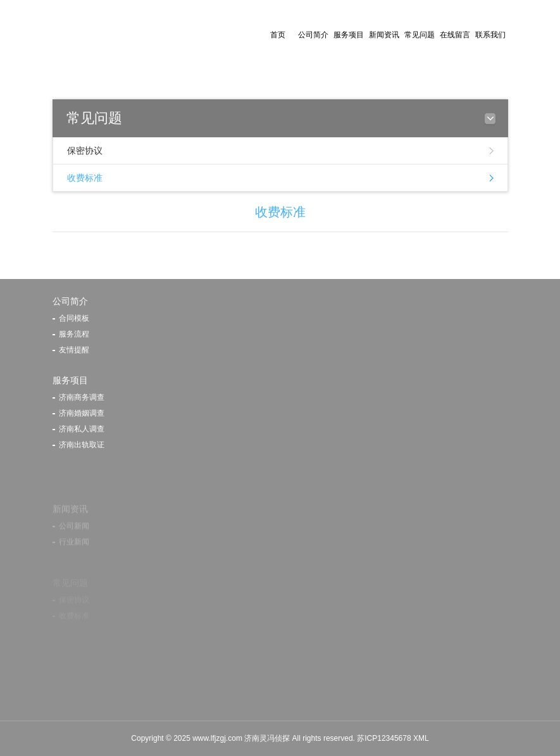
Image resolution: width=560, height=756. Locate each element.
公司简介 (313, 35)
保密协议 (85, 151)
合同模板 (74, 318)
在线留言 (455, 35)
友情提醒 (74, 350)
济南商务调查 (82, 397)
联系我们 (490, 35)
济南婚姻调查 (82, 413)
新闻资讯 (384, 35)
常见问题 (420, 35)
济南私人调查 (82, 429)
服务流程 (74, 334)
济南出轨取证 (82, 445)
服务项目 (349, 35)
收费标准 (85, 178)
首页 (278, 35)
